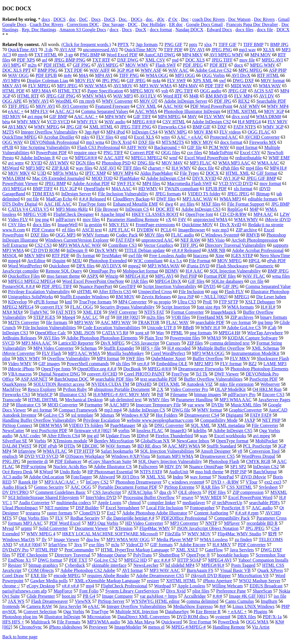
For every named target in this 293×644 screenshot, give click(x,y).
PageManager (123, 425)
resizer (153, 581)
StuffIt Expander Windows (84, 297)
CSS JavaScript (107, 492)
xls (145, 425)
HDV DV (173, 467)
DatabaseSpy (177, 612)
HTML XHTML (242, 111)
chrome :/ (11, 586)
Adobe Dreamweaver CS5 (160, 576)
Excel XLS (144, 137)
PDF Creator (43, 230)
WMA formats (240, 307)
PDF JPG (223, 101)
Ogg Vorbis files (33, 518)
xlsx (208, 44)
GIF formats (162, 545)
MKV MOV (202, 142)
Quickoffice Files (24, 276)
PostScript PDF (263, 379)
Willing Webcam (227, 586)
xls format (243, 189)
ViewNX (83, 601)
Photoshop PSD (116, 163)
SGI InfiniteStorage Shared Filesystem (43, 497)
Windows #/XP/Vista (130, 456)
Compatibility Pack (232, 518)
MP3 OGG (185, 75)
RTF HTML (268, 75)
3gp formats (147, 44)
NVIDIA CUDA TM (110, 384)
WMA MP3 (230, 199)
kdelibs (200, 431)
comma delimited (203, 601)
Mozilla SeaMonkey (125, 353)
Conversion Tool (264, 451)
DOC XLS (195, 60)
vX (169, 219)
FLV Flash (51, 353)
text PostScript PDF (49, 431)
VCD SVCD (58, 122)
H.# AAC (194, 271)
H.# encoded (179, 348)
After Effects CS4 (64, 436)
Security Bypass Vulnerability (127, 307)
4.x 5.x (176, 261)
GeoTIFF (128, 286)
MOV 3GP (274, 111)
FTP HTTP (84, 451)
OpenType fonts (56, 369)
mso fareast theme (63, 276)
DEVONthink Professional (54, 142)
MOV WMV (137, 65)
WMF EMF (279, 158)
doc (72, 19)
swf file (135, 256)
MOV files (154, 235)
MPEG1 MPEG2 (147, 158)
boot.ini (69, 596)
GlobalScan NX (155, 441)
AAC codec (30, 436)
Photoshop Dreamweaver (138, 482)
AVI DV (267, 96)
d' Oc (173, 19)
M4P (254, 209)
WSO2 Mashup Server (260, 581)
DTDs (70, 446)
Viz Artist (261, 627)
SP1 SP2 (238, 467)
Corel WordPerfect (168, 353)
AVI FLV (148, 96)
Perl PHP (189, 276)
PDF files (217, 492)
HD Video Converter (144, 523)
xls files (123, 364)
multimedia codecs (74, 503)
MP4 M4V (188, 86)
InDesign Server (76, 194)
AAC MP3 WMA (184, 446)
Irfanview (27, 451)
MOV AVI (45, 106)
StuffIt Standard (221, 446)
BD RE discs (149, 446)
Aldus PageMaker (156, 173)
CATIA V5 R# (115, 333)
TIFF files (132, 168)
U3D (42, 173)
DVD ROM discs (193, 617)
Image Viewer (66, 539)
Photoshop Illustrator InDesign (192, 111)
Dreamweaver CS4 (202, 415)
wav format (200, 477)
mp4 (90, 586)
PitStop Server (111, 601)
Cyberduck (75, 565)
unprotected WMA (210, 219)
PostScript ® (233, 508)
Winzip (112, 276)
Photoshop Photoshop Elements (259, 369)
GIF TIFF (142, 117)
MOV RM (203, 132)
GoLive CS (54, 415)
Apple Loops (109, 503)
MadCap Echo (59, 199)
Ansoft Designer (216, 451)
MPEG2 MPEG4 (18, 307)
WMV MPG (176, 132)
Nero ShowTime (275, 256)
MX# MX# (13, 312)
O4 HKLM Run (267, 389)
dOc (161, 19)
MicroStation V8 (253, 576)
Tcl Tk (201, 374)
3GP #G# (125, 70)
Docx (127, 30)
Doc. (123, 19)
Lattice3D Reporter (76, 343)
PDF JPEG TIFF (57, 286)
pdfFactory (66, 219)
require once (85, 153)
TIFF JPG (189, 245)
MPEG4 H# (229, 333)
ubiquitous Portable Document (122, 389)
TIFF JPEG (18, 106)
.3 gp (68, 55)
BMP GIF (202, 127)
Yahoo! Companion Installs (263, 560)
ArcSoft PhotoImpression (255, 240)
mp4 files (254, 168)
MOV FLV (85, 80)
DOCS (60, 19)
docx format (161, 30)
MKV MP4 (35, 256)
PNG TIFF (113, 153)
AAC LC (90, 317)
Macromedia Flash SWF (189, 183)
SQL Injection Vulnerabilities (167, 451)
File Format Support (246, 204)
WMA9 (214, 338)
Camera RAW (39, 606)
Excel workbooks (230, 436)
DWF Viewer (226, 374)
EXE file (39, 576)
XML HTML (101, 127)
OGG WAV (13, 142)
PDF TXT (78, 560)
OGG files (171, 153)
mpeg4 (14, 261)
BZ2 (252, 364)
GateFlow (214, 550)
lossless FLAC (150, 431)
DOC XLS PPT (16, 70)
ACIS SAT (264, 91)
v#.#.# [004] (30, 545)
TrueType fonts (92, 204)
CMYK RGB (258, 461)
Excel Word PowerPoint (206, 158)
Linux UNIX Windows (254, 606)
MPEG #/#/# (144, 122)
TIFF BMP (253, 44)
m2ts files (156, 317)
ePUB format (46, 302)
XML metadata (231, 425)
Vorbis (40, 441)
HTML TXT (69, 91)
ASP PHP (278, 70)
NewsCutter (13, 431)
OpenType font (199, 214)
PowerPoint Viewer (20, 183)
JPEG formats (168, 194)
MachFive (12, 389)
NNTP (211, 523)
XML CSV (155, 60)
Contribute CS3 (122, 245)
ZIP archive (246, 230)
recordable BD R (262, 523)
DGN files (85, 163)
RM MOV (125, 297)
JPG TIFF (184, 91)
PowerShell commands (88, 364)
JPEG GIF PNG (61, 96)
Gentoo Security (49, 487)
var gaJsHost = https (158, 596)
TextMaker (112, 256)
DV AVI (197, 50)
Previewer (98, 627)
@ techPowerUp (227, 503)
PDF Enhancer (68, 461)
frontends (11, 606)
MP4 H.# (278, 168)
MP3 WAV (84, 322)
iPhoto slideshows (66, 627)
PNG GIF (173, 44)
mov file (247, 60)
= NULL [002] (214, 297)
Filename (179, 394)
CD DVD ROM (45, 250)
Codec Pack (127, 235)
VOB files (181, 317)
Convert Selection (40, 612)
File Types (190, 173)
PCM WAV (219, 147)
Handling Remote (229, 627)
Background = (167, 147)
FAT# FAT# (261, 415)
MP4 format (108, 358)
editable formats (263, 199)
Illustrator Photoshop (270, 292)
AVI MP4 (11, 80)
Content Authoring (211, 513)
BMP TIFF (43, 189)
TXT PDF (73, 70)
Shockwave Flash (273, 358)
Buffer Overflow (208, 358)
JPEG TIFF (222, 60)
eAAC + (16, 111)
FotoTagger (82, 477)
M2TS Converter (24, 322)
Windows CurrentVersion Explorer (77, 240)
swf (222, 80)
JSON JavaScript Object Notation (208, 528)
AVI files (52, 338)
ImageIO (178, 431)
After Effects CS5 (115, 292)
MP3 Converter (184, 523)
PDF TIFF (214, 86)
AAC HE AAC (58, 204)
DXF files (40, 235)
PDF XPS (26, 60)
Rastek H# (28, 482)
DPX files (86, 266)
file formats (57, 322)
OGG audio (211, 91)
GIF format (267, 173)
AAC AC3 (65, 111)
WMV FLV (87, 122)
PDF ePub (48, 446)
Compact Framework (78, 410)
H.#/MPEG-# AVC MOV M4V (122, 394)
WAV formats (118, 446)
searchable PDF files (114, 379)
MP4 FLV (39, 111)
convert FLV (52, 307)
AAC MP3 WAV (116, 322)
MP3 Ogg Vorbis (103, 523)
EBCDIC (91, 446)
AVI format (132, 570)
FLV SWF (176, 80)
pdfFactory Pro (241, 394)
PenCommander (79, 550)
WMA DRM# (268, 117)
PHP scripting (34, 467)
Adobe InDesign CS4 (166, 178)
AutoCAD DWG (160, 55)
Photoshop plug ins (20, 617)
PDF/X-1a (272, 617)
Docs (96, 19)
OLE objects (190, 492)
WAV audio (115, 122)
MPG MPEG (250, 70)
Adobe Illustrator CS (113, 467)
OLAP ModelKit (230, 389)
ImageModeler (128, 627)
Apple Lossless (191, 586)
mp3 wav (247, 50)
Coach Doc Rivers (46, 24)
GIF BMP (58, 117)
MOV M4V (172, 163)
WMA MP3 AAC (234, 163)
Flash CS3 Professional (99, 147)
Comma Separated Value (268, 286)
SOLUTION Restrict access (59, 384)
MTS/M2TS (173, 142)
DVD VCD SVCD (41, 456)
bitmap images (208, 394)
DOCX (283, 30)
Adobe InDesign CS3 (201, 209)
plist (6, 358)
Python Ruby (75, 389)
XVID (37, 163)
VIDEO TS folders (86, 425)
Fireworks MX (263, 142)
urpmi (26, 528)
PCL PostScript (257, 446)
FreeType (180, 374)
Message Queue (112, 555)
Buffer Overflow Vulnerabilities (213, 379)
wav (204, 436)
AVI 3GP (231, 178)
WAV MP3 (123, 96)
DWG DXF (243, 80)
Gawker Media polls (49, 581)
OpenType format (232, 441)
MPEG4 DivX (168, 281)
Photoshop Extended (108, 261)
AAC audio (262, 508)
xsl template (82, 415)
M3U (77, 261)
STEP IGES (44, 317)
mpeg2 (134, 266)
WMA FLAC (55, 451)
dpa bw (93, 539)
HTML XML (237, 173)
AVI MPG (12, 65)
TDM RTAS (43, 194)
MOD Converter (63, 405)
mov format (270, 183)
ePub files (230, 168)
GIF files (196, 281)
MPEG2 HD (136, 560)
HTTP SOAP (189, 560)
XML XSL (156, 477)
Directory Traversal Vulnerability (236, 245)
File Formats (69, 622)
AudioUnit (179, 472)
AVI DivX (241, 75)
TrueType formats (95, 302)
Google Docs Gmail (205, 24)
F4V (182, 219)
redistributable (248, 158)
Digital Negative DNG (59, 374)
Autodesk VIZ (200, 384)
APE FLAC (119, 230)
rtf (107, 317)
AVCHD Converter (262, 137)
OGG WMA (257, 622)
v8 (240, 451)
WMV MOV (199, 534)
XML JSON (84, 333)
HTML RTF (28, 96)
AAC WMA (146, 111)
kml (69, 302)
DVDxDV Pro (15, 550)
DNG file (146, 163)
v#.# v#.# (70, 586)
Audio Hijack (15, 487)
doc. (150, 19)
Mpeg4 (69, 317)
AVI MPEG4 (14, 189)
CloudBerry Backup (131, 199)
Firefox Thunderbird (174, 436)
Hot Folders (167, 415)
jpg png (42, 219)
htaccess (201, 256)
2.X (160, 389)
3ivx (78, 545)
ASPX (93, 276)
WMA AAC (268, 163)
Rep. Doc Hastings (39, 30)
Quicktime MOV (197, 225)
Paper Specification (105, 91)
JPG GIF (74, 127)
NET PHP (271, 420)
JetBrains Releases (19, 338)
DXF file (147, 142)
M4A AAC (122, 189)
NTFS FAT (154, 312)
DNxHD (144, 384)
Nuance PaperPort (96, 286)
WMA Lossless (214, 539)
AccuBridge (195, 596)
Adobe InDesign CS (147, 410)
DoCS (110, 19)
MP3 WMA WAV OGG (128, 539)
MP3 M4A (41, 91)
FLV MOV (278, 122)
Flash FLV (234, 292)
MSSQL (10, 256)
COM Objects (41, 570)
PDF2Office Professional (184, 518)
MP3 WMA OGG (208, 353)
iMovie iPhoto (21, 369)
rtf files (69, 230)
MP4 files (151, 183)
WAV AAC (178, 70)
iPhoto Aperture (217, 581)
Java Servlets (242, 550)
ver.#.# (143, 364)
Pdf (160, 394)
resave (188, 497)
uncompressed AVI (100, 50)
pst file (33, 199)
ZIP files (195, 343)
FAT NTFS (66, 312)
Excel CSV (250, 153)
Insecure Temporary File (158, 405)
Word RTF (173, 96)
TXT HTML (46, 55)
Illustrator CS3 (73, 394)
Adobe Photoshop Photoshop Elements (102, 338)
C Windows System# (220, 235)
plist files (201, 591)
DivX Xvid (121, 142)
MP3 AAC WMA (84, 353)
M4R (194, 96)
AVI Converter (75, 106)
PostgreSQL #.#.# (19, 286)
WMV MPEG (46, 127)
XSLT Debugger (260, 302)
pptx (193, 44)
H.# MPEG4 (249, 122)
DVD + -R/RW (225, 482)
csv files (194, 153)
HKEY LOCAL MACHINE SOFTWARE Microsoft (110, 534)
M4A (83, 75)
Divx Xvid (176, 591)
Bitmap (263, 194)
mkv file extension (236, 384)
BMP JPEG (278, 271)
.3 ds (48, 50)
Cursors (173, 343)
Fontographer (202, 508)
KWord (46, 472)
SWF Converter (123, 312)
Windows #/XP (135, 415)
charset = (156, 168)
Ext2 (111, 513)
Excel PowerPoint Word (250, 497)
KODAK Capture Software (253, 338)
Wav (160, 333)
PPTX (123, 44)
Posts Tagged (243, 565)
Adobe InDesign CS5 (233, 431)
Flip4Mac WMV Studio (239, 534)
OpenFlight (94, 189)
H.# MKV (222, 545)
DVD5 (210, 286)
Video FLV (18, 219)
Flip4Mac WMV (155, 528)
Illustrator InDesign (62, 617)
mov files (91, 219)
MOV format (273, 80)
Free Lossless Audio (168, 256)
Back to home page (20, 637)
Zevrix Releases (156, 297)
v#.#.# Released (186, 250)
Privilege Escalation (101, 420)
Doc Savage (113, 24)
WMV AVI (39, 101)
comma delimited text (230, 343)
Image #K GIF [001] (248, 596)
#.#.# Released (92, 199)
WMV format (210, 410)
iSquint (59, 261)
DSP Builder (87, 508)
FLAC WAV (178, 322)
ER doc (176, 24)
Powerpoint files (185, 338)
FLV (59, 518)
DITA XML (169, 384)
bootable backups (233, 555)
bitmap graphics (43, 565)
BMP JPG (279, 44)
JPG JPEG (255, 528)
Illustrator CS (28, 405)
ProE (207, 302)
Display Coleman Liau (48, 80)
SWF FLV (126, 183)
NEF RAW (191, 240)
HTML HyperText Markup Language (135, 550)
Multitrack (41, 622)
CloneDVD (90, 513)
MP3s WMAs (66, 173)
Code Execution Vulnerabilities (111, 328)
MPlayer (232, 523)
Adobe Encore (193, 545)
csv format (241, 322)
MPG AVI (164, 276)
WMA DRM (14, 178)
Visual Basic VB (235, 570)
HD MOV (11, 117)
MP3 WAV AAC (165, 570)
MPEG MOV (142, 91)
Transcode (12, 400)
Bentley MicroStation (114, 441)
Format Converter (187, 312)
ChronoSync (31, 627)
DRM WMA (50, 425)
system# (223, 617)
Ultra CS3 (187, 302)
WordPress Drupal (258, 456)
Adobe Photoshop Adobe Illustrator (155, 513)
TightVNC (39, 312)
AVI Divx (130, 477)
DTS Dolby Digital (20, 204)
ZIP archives (242, 317)
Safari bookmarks (117, 451)
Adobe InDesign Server (186, 101)
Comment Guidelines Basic (61, 492)
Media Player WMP (175, 539)
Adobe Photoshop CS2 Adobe (88, 570)
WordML (64, 101)
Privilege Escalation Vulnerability (39, 292)
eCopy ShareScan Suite (110, 461)
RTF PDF (61, 256)
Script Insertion (176, 307)
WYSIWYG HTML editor (156, 601)
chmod (134, 503)
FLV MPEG (39, 86)
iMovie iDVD (278, 219)
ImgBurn (269, 601)
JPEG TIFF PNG (135, 127)
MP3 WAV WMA (156, 86)
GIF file (194, 147)
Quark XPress (270, 570)
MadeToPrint (221, 153)
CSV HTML (174, 122)
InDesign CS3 (15, 333)
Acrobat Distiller (59, 137)
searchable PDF (210, 322)
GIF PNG (82, 65)
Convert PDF (142, 153)
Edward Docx (219, 30)
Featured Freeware (112, 106)
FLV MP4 (243, 96)
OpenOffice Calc (51, 333)
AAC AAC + (86, 117)
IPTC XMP (95, 173)
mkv (85, 137)
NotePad (226, 477)
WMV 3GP (273, 127)
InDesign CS (137, 209)
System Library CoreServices (132, 591)
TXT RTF (101, 60)
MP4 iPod (116, 132)
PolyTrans (142, 555)
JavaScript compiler (21, 271)
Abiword (107, 477)
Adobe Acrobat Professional (258, 250)
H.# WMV (181, 168)
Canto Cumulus (239, 601)
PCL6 (166, 230)
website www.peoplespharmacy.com (160, 420)
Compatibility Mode (219, 420)
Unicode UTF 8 (161, 328)
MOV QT (149, 101)
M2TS (8, 132)
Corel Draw (13, 576)
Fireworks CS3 (16, 394)
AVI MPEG (108, 65)
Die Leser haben (271, 297)
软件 (273, 534)
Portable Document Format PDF (128, 487)
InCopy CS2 (97, 482)
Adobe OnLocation (46, 477)
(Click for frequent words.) (86, 44)
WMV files (159, 400)
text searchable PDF (159, 379)
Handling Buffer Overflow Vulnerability (39, 420)
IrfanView (58, 545)
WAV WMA (96, 86)
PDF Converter (252, 545)
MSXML (279, 492)
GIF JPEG (136, 80)
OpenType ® (198, 555)
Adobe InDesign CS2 (211, 122)
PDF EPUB (46, 75)
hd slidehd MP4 (180, 565)
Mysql (8, 528)
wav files (84, 168)
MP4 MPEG (169, 117)
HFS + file (151, 348)
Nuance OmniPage (206, 467)
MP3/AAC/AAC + (62, 482)
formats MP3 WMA (175, 456)
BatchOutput (265, 472)
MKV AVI (12, 86)
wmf (173, 158)
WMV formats (96, 235)
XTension (124, 528)
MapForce (63, 591)
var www (196, 405)
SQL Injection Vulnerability (235, 271)
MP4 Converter (133, 302)
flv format (86, 256)
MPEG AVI (272, 60)
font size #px (209, 307)
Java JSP (186, 297)
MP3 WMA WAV (164, 266)
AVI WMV (59, 163)
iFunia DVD (198, 266)
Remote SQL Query (64, 271)
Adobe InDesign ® (38, 158)
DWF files (166, 199)
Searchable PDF (271, 101)
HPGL (255, 261)
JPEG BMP (56, 183)
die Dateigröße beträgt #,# (130, 518)
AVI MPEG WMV (226, 55)
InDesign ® (77, 250)
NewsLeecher (146, 565)
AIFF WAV (137, 147)
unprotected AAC (157, 240)
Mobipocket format (140, 271)
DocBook (132, 369)
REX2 (244, 101)
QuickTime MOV (141, 50)
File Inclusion (191, 292)
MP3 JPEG (67, 86)
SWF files (135, 358)
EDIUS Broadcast (266, 586)
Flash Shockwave (232, 266)
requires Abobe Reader (108, 576)
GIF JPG (230, 286)
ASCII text (92, 230)
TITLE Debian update (145, 250)
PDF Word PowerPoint (211, 106)
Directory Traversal (73, 555)
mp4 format (247, 147)
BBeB (188, 328)
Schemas (89, 348)
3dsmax (107, 415)
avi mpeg (261, 436)
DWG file (181, 410)
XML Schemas (265, 348)
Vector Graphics (159, 245)
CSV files (17, 225)
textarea (33, 513)
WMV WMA (94, 96)
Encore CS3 (273, 394)
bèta (6, 122)
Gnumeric (264, 266)
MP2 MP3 (204, 364)
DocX (141, 30)
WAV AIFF (100, 70)
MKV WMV (29, 358)
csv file (257, 281)
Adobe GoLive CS (244, 328)
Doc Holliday (153, 24)
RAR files (211, 487)
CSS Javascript (145, 343)
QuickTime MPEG (20, 137)
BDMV (172, 271)
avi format (42, 410)
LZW (285, 214)
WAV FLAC (254, 276)
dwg (169, 204)
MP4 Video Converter (53, 348)
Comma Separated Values (105, 111)
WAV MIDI (211, 497)
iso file (280, 596)
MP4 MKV (192, 55)
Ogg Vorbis (74, 612)
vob (165, 91)
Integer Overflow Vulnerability (49, 132)
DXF (222, 127)
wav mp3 (220, 230)
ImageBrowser (192, 230)
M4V (192, 117)
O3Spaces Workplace (85, 456)
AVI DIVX (111, 266)
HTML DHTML (43, 400)
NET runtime (57, 508)
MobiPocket (266, 441)
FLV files (105, 137)
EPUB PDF (216, 189)
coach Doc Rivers (209, 19)
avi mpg (35, 117)
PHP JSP (238, 472)
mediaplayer (194, 503)
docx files (245, 30)
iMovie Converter (19, 353)
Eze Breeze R (208, 612)
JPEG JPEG (238, 194)
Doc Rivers (264, 19)
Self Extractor (15, 245)
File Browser (107, 209)
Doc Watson (239, 19)
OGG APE (12, 101)
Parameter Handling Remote (133, 219)
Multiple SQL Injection (137, 612)
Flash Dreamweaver (50, 601)
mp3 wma (95, 142)
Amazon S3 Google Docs (83, 30)
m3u (115, 545)
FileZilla (173, 534)
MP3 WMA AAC (235, 400)
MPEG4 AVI (220, 560)
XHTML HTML (181, 581)
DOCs (136, 19)
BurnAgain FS (200, 570)
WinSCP (44, 394)
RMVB (253, 235)
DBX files (247, 617)
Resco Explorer (42, 389)
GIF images (49, 364)
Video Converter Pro (189, 389)
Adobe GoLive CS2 (213, 70)
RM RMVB (216, 96)
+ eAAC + (237, 612)
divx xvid (240, 117)
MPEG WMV (263, 65)
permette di (37, 461)
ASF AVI (107, 168)
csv (65, 158)
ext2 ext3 (273, 482)
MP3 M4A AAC (36, 343)
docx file (265, 30)
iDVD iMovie (253, 477)
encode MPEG (67, 576)
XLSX (269, 50)
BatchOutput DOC (72, 379)
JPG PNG (111, 80)
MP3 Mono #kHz (72, 209)
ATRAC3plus (140, 492)
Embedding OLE (172, 364)
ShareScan (262, 591)
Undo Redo (70, 472)
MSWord (11, 168)
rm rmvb (87, 101)
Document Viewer (91, 528)
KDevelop (17, 302)
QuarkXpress (14, 384)
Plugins (260, 612)
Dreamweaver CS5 (217, 456)
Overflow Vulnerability (69, 358)
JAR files (139, 281)
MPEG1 (242, 297)
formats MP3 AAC (25, 523)
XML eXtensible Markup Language (107, 581)
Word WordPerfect (25, 266)
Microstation (99, 617)
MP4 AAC (263, 214)
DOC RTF (165, 209)
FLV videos (230, 132)
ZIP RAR (60, 168)
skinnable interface (109, 565)
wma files (281, 276)
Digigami (235, 415)
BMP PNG (47, 70)
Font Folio (89, 591)
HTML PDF (13, 91)
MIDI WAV (241, 86)
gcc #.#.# (162, 560)
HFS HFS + (13, 622)
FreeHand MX (210, 317)
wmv (166, 137)
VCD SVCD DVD (236, 183)
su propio (162, 302)
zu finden (243, 539)
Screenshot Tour (271, 555)
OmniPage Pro (102, 271)
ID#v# (143, 436)
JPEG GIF (237, 91)
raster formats (60, 513)
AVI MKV (17, 127)
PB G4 (89, 596)
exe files (97, 545)
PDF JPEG (193, 65)
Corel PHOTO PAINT (144, 374)
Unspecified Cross (155, 292)
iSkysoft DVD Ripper (211, 576)
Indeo (178, 477)
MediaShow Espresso (193, 606)
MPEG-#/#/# (160, 369)
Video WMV (20, 364)
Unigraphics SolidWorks (30, 297)
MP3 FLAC (201, 163)
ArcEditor (36, 261)
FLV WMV (214, 117)
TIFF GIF (228, 44)
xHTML (84, 292)
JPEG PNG (222, 50)
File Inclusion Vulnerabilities (49, 328)
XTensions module (70, 441)
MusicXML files (246, 405)
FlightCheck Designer (74, 214)
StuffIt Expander (119, 348)
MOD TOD (102, 178)
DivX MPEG (113, 343)
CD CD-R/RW (233, 214)
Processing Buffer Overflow (149, 497)
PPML (177, 333)
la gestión (93, 225)
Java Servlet (70, 606)
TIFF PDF (173, 50)
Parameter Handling (194, 400)
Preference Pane (231, 591)
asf (44, 60)
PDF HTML (55, 65)
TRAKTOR (149, 322)
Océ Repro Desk (17, 472)
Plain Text (154, 338)
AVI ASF (68, 50)
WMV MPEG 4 (41, 534)
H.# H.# (268, 307)
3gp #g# (92, 132)
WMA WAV (270, 86)
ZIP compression (248, 492)
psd (175, 60)
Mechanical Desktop (84, 400)
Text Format (200, 622)
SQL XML (200, 425)
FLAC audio (183, 235)
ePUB (8, 147)
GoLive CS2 (106, 560)
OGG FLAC (259, 132)
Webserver (270, 384)
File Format (200, 261)
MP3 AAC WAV (198, 199)
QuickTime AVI (23, 50)
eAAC (94, 606)
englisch (10, 456)
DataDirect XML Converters (143, 617)
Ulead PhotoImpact (20, 508)
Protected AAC (224, 137)
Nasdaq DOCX (189, 30)
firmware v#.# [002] (93, 431)
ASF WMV (250, 106)
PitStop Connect (17, 425)
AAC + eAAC (190, 137)
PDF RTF (219, 65)
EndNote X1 (19, 560)
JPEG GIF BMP (261, 178)
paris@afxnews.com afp (24, 591)
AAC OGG (81, 487)
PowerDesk (229, 622)
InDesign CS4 (144, 132)
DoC (83, 19)
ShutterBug (169, 555)
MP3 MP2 (35, 168)
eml (124, 137)
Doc (185, 19)
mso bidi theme (209, 472)
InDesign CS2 (266, 467)
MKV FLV (119, 225)
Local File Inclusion (165, 508)
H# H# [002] (128, 317)
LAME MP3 (275, 364)
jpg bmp (265, 322)
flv (44, 539)
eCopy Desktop (41, 586)
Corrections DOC (83, 24)
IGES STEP (242, 256)
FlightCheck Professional (124, 586)
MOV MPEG (229, 261)
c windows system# (186, 482)
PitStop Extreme (179, 487)
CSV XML (146, 106)
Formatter (93, 405)
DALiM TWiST (17, 446)
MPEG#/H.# (213, 565)
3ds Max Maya (141, 622)
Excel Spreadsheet (122, 508)
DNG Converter (169, 425)
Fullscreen (148, 467)
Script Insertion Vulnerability (170, 286)
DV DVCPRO (15, 492)
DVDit (217, 405)
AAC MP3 (119, 405)
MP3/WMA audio (104, 622)
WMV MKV (28, 122)
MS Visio (216, 240)
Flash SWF (166, 65)
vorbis (124, 431)
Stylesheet (268, 487)
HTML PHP (47, 550)
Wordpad (162, 586)
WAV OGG (18, 75)
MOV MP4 (123, 173)
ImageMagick (223, 312)
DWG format (50, 560)
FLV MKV (240, 358)
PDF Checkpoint (32, 555)
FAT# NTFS (245, 127)
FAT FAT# (125, 240)
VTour (252, 482)
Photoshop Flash (224, 461)
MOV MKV (19, 173)
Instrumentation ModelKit (256, 353)
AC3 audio (12, 477)
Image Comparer (117, 596)
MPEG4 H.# (137, 276)
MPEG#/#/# (86, 158)
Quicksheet (59, 266)
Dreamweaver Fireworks (201, 369)
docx (114, 30)
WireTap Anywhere (265, 333)
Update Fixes (118, 436)
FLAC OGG (82, 307)
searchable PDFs (265, 503)
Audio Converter (34, 503)
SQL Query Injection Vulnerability (170, 461)
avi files (187, 204)
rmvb (23, 55)
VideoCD (134, 545)
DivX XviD (230, 225)
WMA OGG (157, 75)
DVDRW (145, 230)
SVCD (8, 343)
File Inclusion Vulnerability (123, 194)
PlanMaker (130, 178)
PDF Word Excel (65, 523)
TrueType (100, 612)
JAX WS (16, 601)
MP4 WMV (115, 117)
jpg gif (93, 436)
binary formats (274, 317)
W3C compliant (148, 261)
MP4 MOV (261, 55)
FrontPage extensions (155, 225)
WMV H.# (210, 328)
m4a (157, 80)
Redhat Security (85, 518)
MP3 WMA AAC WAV (80, 245)
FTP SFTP (228, 302)
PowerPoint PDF (52, 153)
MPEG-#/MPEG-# (189, 627)
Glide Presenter (41, 596)
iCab (272, 328)
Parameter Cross (271, 518)
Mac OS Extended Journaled (58, 178)
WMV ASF (151, 70)
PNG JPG (11, 461)
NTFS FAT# (151, 472)
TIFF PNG (129, 75)
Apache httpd (113, 214)
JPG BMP (280, 204)
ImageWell (68, 225)
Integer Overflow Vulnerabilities (136, 606)
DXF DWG (128, 60)
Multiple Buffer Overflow (221, 348)
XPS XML (203, 80)
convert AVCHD (102, 374)
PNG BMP (90, 55)
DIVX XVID (204, 178)
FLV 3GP (68, 189)
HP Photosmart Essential (110, 472)
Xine (220, 256)
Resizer (15, 565)
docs (46, 19)
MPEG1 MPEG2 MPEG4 (32, 281)
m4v (68, 75)
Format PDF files (220, 276)
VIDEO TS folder (204, 194)
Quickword (172, 622)
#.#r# (217, 596)
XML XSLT (187, 550)
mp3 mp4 (113, 410)
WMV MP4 (278, 106)
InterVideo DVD (101, 497)
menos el (156, 627)
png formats (201, 333)
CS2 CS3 (43, 245)
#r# (222, 606)
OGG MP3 (66, 235)
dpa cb (165, 492)
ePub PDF (277, 261)
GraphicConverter (246, 410)
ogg (214, 292)
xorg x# (142, 333)
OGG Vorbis (213, 75)
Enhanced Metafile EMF (136, 204)
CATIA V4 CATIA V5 (28, 209)
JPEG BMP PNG (70, 60)
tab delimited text (126, 400)
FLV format (231, 364)
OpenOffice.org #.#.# (97, 369)
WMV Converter (117, 101)
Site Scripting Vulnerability (45, 147)
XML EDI (92, 312)
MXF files (211, 204)
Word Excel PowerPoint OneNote (93, 281)
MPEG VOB (35, 214)
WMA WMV (246, 219)
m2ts (32, 65)
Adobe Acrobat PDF (91, 183)
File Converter (265, 425)
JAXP (250, 420)
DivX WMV (106, 250)
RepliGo (235, 209)
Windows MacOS (19, 539)
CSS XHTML (239, 487)
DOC (133, 24)
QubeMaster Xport (169, 358)
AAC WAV (173, 106)
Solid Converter (53, 528)
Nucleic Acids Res (70, 467)
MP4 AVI (104, 75)
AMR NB (216, 250)
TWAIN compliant (182, 189)
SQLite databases (227, 281)
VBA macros (20, 374)
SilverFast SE (15, 441)
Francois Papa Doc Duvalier (252, 24)
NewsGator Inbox (193, 441)
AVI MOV (123, 86)
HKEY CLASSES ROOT (155, 214)
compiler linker (162, 503)
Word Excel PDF (122, 55)
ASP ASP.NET (34, 379)
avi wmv (16, 163)
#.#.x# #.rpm (247, 513)
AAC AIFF (114, 158)
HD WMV (148, 189)
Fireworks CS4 (172, 127)
